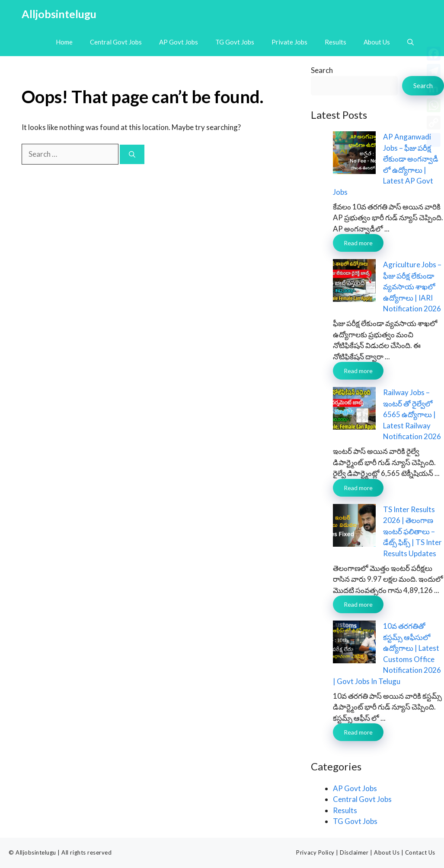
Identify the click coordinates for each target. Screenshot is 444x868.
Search (322, 70)
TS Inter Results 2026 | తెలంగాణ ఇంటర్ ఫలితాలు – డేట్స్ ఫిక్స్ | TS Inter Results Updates (412, 531)
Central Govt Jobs (116, 42)
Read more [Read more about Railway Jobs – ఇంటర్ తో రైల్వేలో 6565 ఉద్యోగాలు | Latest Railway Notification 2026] (358, 488)
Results (335, 42)
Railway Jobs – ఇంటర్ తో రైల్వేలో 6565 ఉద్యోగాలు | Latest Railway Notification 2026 (412, 414)
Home (64, 42)
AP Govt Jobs (179, 42)
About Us (377, 42)
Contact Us (420, 852)
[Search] (132, 154)
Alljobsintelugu (59, 14)
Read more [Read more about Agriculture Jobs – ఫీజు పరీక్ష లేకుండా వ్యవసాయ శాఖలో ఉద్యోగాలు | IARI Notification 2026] (358, 371)
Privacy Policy (315, 852)
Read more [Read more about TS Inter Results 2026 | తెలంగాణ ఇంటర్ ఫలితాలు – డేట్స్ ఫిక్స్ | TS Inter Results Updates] (358, 604)
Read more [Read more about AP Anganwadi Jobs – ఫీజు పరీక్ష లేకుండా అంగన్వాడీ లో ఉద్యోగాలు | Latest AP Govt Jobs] (358, 243)
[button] (410, 42)
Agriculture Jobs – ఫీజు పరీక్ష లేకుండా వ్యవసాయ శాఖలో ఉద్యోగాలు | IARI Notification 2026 (412, 287)
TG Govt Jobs (235, 42)
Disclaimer (354, 852)
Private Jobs (289, 42)
